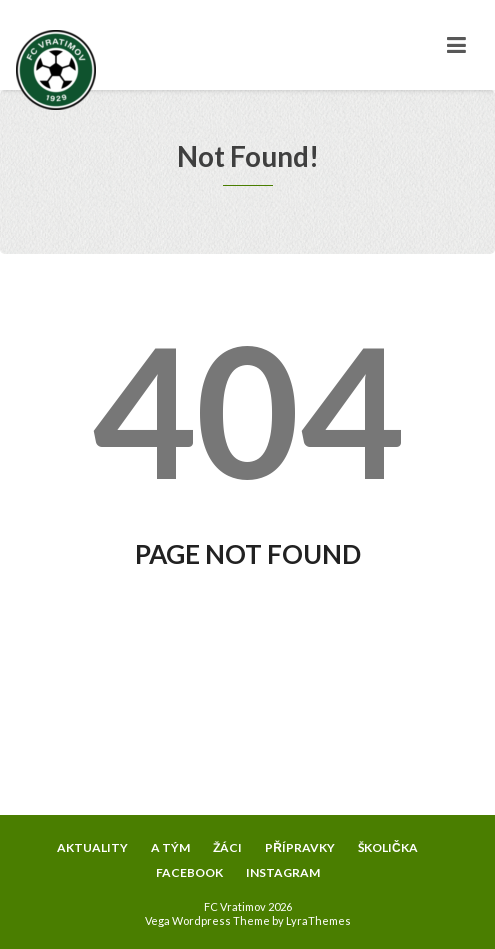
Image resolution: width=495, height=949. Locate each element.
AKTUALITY (92, 847)
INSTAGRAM (283, 872)
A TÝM (170, 847)
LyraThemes (318, 920)
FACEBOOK (189, 872)
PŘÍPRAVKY (300, 847)
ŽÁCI (227, 847)
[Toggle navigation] (456, 45)
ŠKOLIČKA (388, 847)
